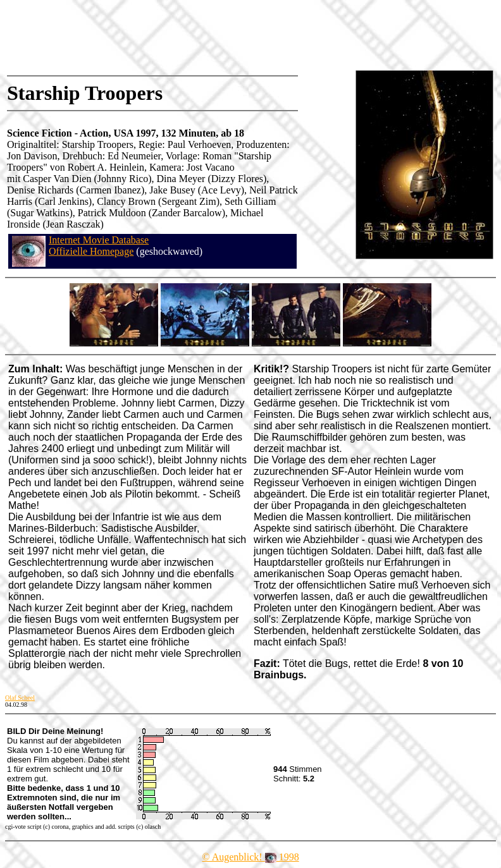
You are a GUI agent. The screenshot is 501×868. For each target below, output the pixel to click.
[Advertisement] (237, 35)
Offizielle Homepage (91, 251)
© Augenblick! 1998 (250, 857)
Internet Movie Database (99, 240)
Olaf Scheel (20, 698)
